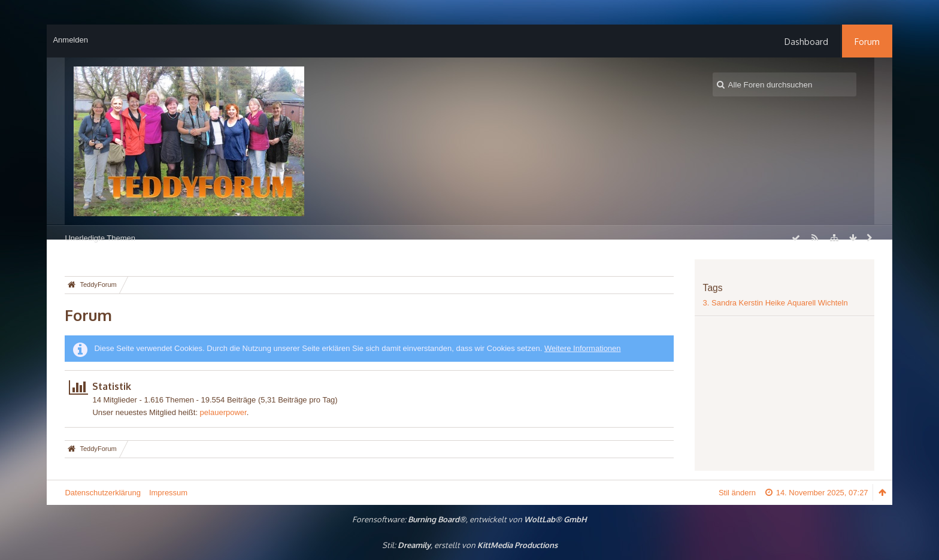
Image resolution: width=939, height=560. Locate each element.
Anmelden (70, 40)
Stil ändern (737, 493)
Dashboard (806, 41)
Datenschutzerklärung (102, 493)
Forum (867, 41)
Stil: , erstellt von (470, 545)
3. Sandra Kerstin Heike (744, 303)
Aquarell (802, 303)
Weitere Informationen (583, 348)
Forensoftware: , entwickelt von (469, 519)
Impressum (168, 493)
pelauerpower (223, 412)
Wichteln (833, 303)
